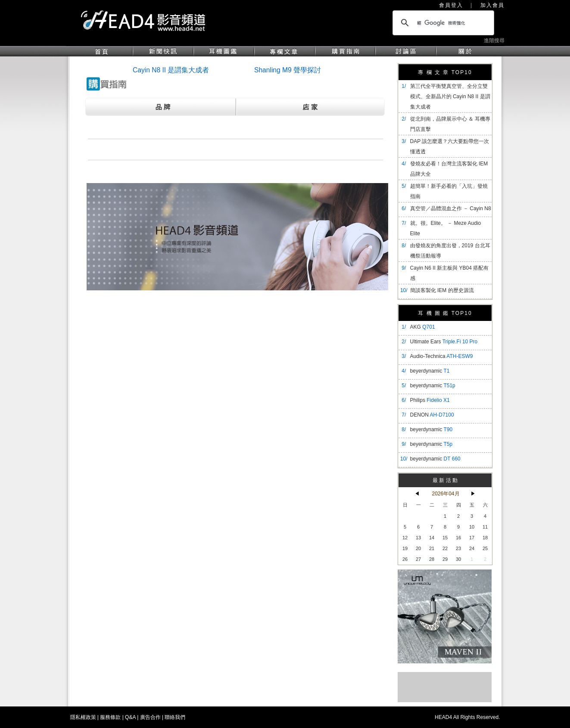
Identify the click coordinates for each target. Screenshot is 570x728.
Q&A (130, 717)
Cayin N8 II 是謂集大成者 (171, 70)
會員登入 (451, 5)
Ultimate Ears (444, 342)
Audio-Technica (442, 356)
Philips (430, 400)
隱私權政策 (83, 717)
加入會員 (492, 5)
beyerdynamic (430, 371)
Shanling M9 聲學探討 (288, 70)
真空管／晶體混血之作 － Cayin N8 (451, 208)
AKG (423, 327)
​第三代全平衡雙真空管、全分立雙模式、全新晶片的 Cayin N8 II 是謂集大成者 (450, 96)
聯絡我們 (175, 717)
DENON (432, 415)
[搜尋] (442, 23)
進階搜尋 (494, 40)
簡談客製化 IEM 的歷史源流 (442, 290)
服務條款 (110, 717)
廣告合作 (150, 717)
